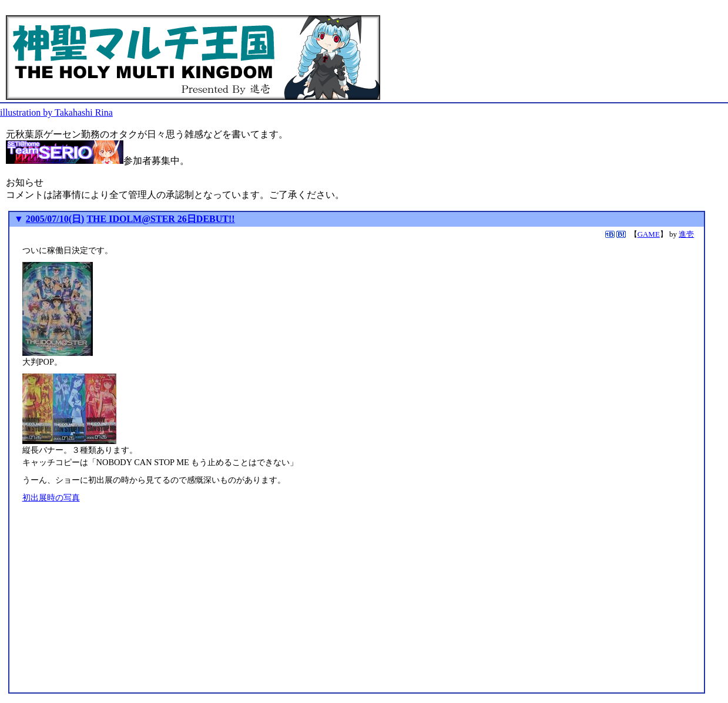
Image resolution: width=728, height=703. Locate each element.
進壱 (686, 234)
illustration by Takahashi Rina (56, 112)
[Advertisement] (121, 606)
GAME (649, 234)
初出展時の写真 (51, 497)
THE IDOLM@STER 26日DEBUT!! (160, 219)
